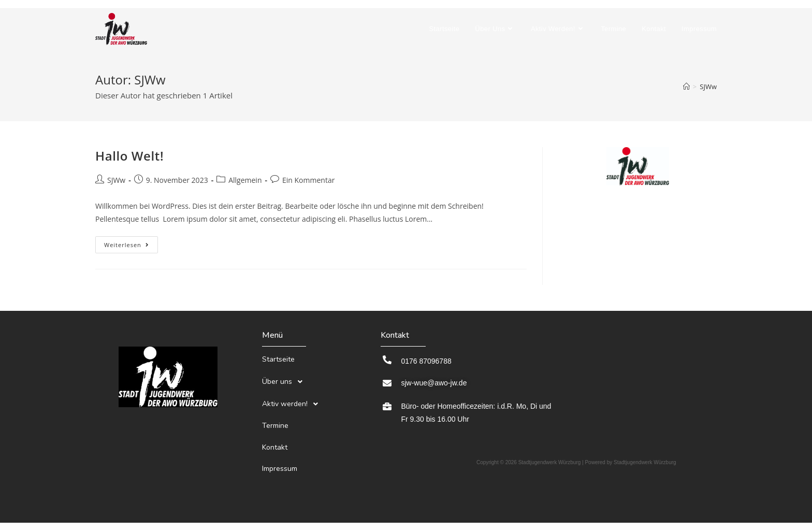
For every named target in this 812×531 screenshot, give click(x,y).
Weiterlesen (131, 242)
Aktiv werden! (293, 392)
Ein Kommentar (308, 180)
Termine (275, 409)
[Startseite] (686, 87)
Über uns (285, 375)
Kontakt (275, 426)
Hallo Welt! (129, 156)
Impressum (280, 442)
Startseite (278, 357)
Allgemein (245, 180)
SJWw (708, 87)
